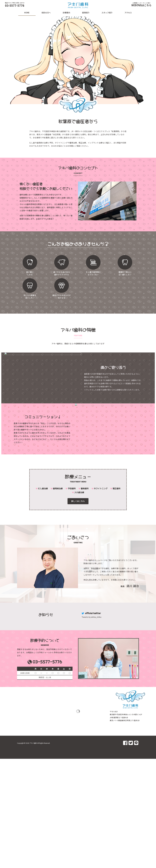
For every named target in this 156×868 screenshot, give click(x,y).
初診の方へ (46, 13)
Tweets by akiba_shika (91, 617)
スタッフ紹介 (107, 13)
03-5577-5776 (15, 5)
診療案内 (66, 13)
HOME (27, 13)
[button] (78, 501)
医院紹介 (86, 13)
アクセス (128, 13)
